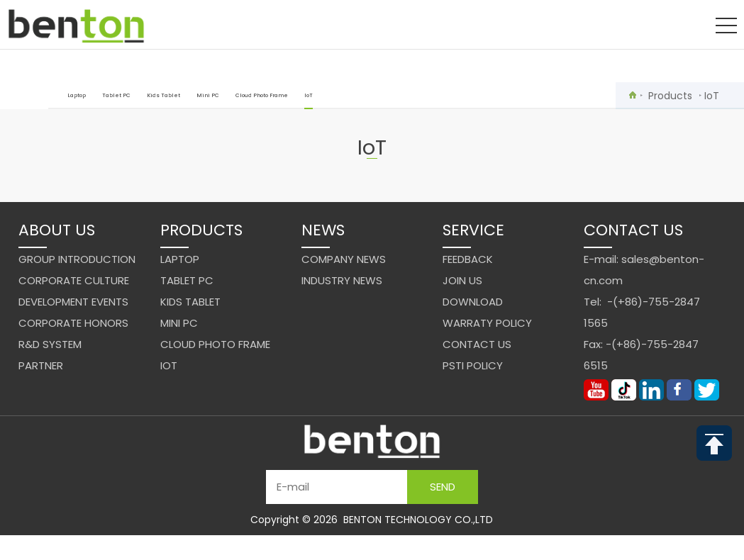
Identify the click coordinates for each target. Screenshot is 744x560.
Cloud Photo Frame (262, 95)
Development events (73, 302)
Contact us (477, 344)
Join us (462, 280)
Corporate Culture (74, 280)
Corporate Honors (73, 323)
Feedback (468, 259)
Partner (41, 365)
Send (443, 487)
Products (670, 96)
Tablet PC (116, 95)
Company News (344, 259)
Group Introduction (77, 259)
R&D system (50, 344)
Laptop (77, 95)
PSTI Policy (473, 365)
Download (473, 302)
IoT (309, 100)
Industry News (342, 280)
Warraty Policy (487, 323)
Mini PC (208, 95)
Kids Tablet (163, 95)
